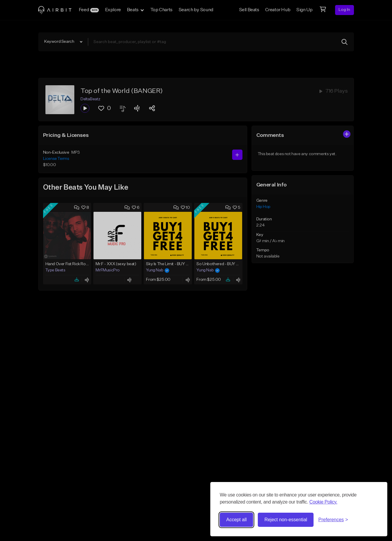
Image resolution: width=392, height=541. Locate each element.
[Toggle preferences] (333, 520)
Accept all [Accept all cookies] (236, 520)
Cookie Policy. (323, 502)
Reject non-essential (286, 520)
